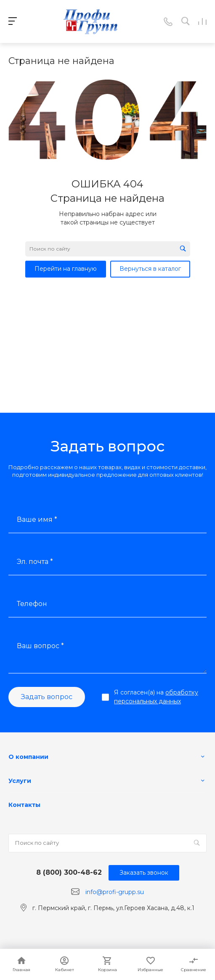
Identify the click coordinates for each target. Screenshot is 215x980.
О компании (28, 757)
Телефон (32, 604)
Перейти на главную (66, 269)
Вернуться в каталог (150, 269)
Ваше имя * (37, 519)
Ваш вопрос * (40, 646)
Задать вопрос (47, 697)
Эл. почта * (35, 562)
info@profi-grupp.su (115, 892)
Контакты (24, 805)
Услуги (20, 781)
